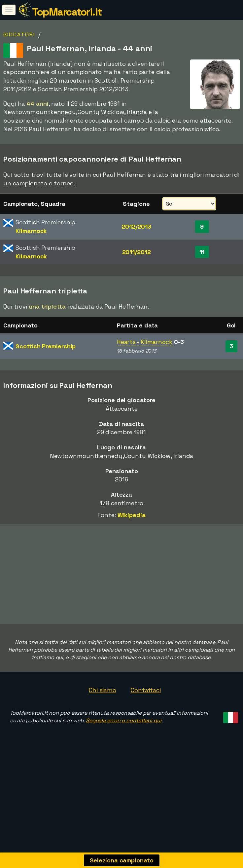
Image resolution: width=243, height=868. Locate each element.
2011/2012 (137, 252)
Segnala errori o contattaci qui (124, 742)
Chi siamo (103, 712)
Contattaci (146, 712)
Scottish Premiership (46, 346)
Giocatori (19, 35)
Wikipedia (132, 515)
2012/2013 (136, 226)
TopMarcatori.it (67, 12)
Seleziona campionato (122, 860)
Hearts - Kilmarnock (145, 342)
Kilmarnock (31, 231)
